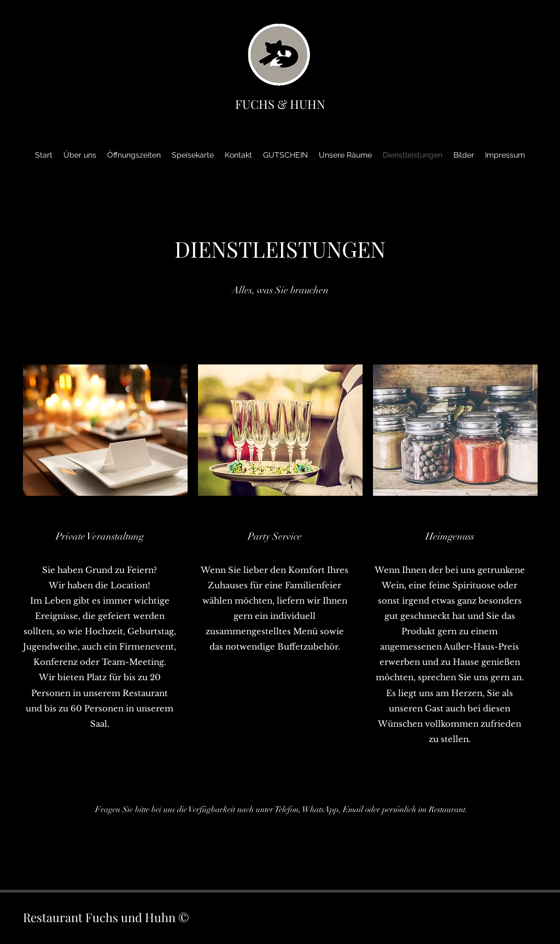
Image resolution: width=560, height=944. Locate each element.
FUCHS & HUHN (280, 104)
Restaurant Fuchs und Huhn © (106, 917)
